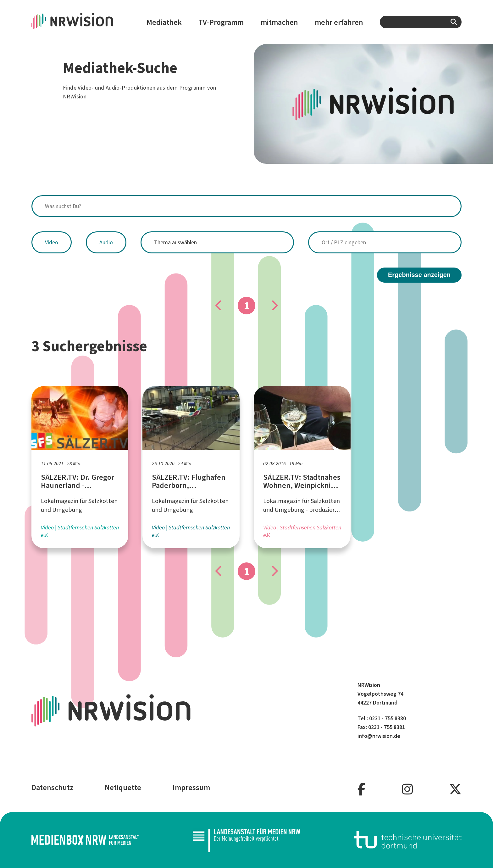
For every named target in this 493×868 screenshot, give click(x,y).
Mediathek (164, 22)
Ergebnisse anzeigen (419, 275)
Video (52, 242)
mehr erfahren (339, 22)
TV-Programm (221, 22)
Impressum (191, 788)
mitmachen (279, 22)
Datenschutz (52, 788)
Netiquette (123, 788)
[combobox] (421, 22)
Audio (106, 242)
